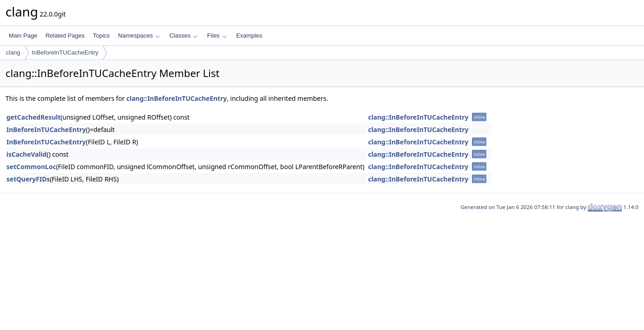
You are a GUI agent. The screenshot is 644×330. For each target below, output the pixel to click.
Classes (183, 36)
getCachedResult (33, 117)
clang (13, 52)
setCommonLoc (31, 167)
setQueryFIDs (28, 179)
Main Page (23, 36)
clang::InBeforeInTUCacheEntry (177, 98)
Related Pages (65, 36)
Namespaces (139, 36)
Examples (249, 36)
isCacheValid (27, 154)
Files (217, 36)
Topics (101, 36)
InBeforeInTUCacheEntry (65, 52)
